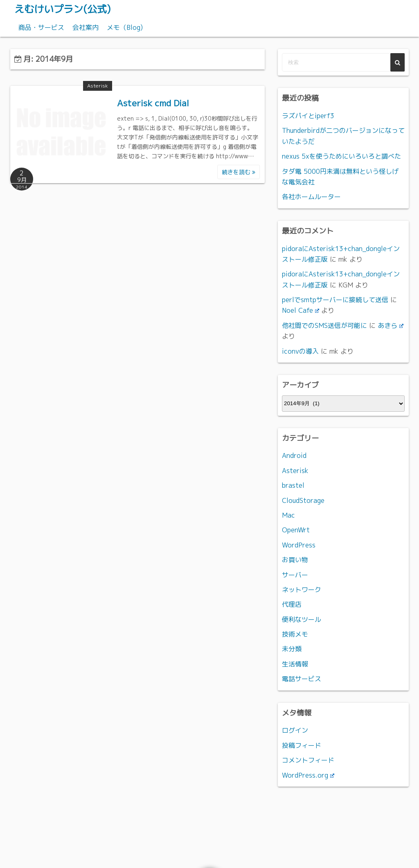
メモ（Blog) (125, 27)
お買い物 (295, 560)
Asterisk (98, 86)
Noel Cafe (301, 310)
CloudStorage (303, 500)
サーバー (295, 575)
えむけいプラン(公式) (62, 9)
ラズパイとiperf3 (308, 116)
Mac (288, 515)
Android (294, 455)
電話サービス (302, 679)
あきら (391, 325)
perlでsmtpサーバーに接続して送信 (335, 300)
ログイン (295, 730)
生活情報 (295, 664)
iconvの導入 (300, 351)
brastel (293, 485)
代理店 (292, 604)
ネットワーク (302, 590)
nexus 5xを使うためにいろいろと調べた (341, 156)
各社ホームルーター (311, 197)
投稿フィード (302, 745)
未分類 (292, 649)
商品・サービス (41, 27)
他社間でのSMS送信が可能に (324, 325)
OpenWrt (296, 530)
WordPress (299, 545)
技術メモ (295, 634)
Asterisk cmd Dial (153, 103)
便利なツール (302, 619)
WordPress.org (308, 775)
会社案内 (86, 27)
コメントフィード (308, 760)
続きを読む (239, 172)
